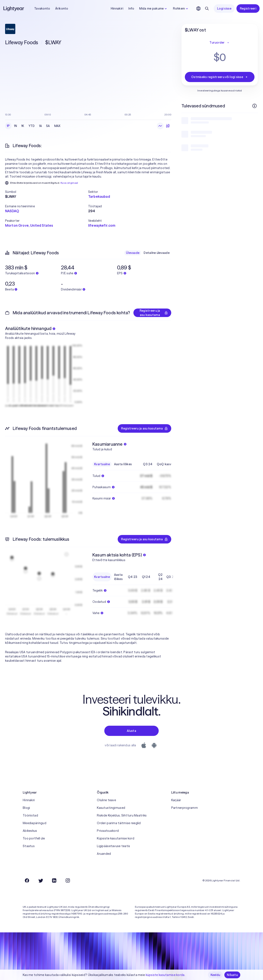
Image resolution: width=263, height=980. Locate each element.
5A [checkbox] (48, 126)
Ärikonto (62, 9)
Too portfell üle (34, 838)
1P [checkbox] (8, 126)
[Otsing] (207, 9)
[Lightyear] (14, 9)
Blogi (26, 808)
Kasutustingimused (111, 808)
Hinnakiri (117, 9)
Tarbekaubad (99, 196)
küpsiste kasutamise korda (165, 975)
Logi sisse (224, 9)
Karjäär (176, 800)
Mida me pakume (153, 9)
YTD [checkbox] (32, 126)
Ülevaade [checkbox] (133, 253)
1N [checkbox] (16, 126)
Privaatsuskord (108, 831)
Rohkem (181, 9)
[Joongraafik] (160, 126)
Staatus (29, 846)
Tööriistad (30, 815)
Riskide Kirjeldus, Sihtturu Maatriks (122, 815)
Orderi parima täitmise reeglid (119, 823)
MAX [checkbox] (57, 126)
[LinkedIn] (54, 880)
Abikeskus (30, 831)
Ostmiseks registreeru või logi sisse (220, 77)
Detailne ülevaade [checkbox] (157, 253)
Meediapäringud (35, 823)
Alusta (131, 731)
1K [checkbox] (23, 126)
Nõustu (232, 975)
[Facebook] (27, 880)
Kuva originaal (69, 183)
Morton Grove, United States (29, 225)
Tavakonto (42, 9)
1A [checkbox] (41, 126)
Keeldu (215, 975)
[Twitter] (41, 880)
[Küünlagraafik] (168, 126)
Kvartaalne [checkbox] (102, 464)
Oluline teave (106, 800)
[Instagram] (68, 880)
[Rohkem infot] (255, 106)
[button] (47, 192)
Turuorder (220, 43)
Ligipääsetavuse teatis (113, 846)
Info (131, 9)
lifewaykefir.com (102, 225)
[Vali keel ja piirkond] (198, 9)
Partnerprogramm (185, 808)
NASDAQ (12, 211)
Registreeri (248, 9)
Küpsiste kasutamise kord (116, 838)
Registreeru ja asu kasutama (154, 313)
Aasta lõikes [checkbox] (123, 464)
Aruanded (104, 854)
